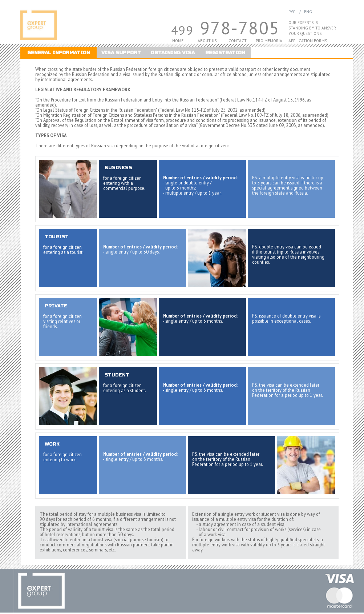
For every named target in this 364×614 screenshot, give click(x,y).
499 (182, 30)
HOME (178, 41)
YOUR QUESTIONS (305, 33)
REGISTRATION (225, 53)
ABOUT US (207, 41)
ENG (308, 12)
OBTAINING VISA (173, 53)
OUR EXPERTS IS (303, 23)
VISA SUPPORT (121, 53)
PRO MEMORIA (269, 41)
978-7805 (240, 28)
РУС (292, 12)
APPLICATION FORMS (308, 41)
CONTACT (238, 41)
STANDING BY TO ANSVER (312, 28)
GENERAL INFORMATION (59, 53)
